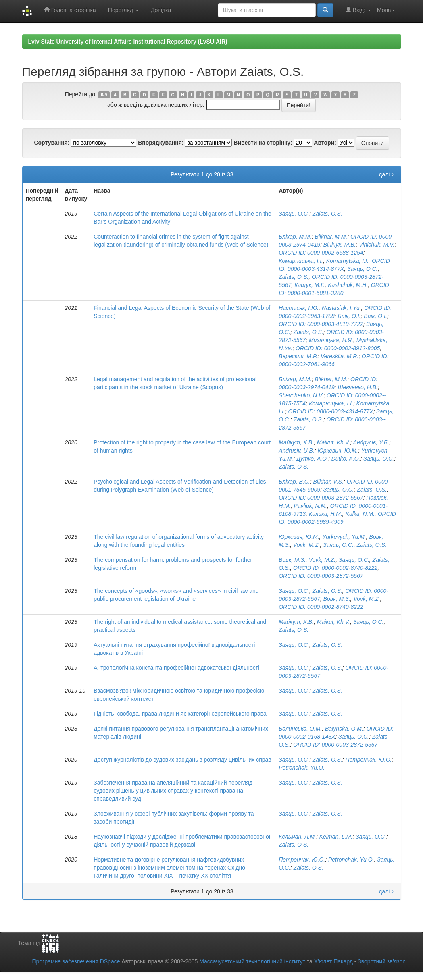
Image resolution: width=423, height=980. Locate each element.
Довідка (161, 10)
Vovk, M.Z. (306, 545)
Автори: (325, 143)
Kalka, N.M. (360, 514)
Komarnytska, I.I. (347, 261)
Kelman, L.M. (336, 837)
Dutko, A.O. (346, 459)
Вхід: (358, 10)
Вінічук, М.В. (340, 245)
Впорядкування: (161, 143)
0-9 (104, 95)
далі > (387, 174)
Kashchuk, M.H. (348, 285)
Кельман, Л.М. (297, 837)
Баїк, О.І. (349, 316)
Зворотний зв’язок (381, 961)
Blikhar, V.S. (328, 482)
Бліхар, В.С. (294, 482)
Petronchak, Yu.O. (302, 768)
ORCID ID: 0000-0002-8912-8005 (338, 348)
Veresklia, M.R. (340, 356)
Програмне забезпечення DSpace (76, 961)
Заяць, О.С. (294, 214)
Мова (386, 10)
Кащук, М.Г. (309, 285)
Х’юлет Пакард (333, 961)
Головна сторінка (70, 10)
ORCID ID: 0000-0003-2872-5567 (321, 498)
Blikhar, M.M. (331, 237)
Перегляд (123, 10)
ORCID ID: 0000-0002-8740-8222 (335, 568)
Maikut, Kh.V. (333, 442)
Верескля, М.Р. (298, 356)
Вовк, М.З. (292, 560)
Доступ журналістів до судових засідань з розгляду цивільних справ (182, 760)
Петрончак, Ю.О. (368, 760)
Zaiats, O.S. (327, 214)
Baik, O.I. (375, 316)
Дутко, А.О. (312, 459)
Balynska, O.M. (344, 729)
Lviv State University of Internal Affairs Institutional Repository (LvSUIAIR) (128, 42)
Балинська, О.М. (300, 729)
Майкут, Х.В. (296, 442)
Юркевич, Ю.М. (338, 451)
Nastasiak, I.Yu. (342, 308)
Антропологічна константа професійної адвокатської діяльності (176, 668)
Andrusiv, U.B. (296, 451)
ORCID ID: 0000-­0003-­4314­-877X (331, 411)
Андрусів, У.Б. (371, 442)
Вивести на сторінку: (263, 143)
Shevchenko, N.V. (301, 395)
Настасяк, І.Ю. (299, 308)
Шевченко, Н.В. (358, 387)
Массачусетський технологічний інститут (252, 961)
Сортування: (52, 143)
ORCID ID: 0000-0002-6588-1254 (321, 253)
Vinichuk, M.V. (377, 245)
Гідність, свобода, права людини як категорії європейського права (180, 714)
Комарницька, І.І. (301, 261)
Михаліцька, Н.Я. (331, 340)
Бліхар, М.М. (295, 237)
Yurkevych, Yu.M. (344, 537)
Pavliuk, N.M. (310, 506)
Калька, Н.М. (326, 514)
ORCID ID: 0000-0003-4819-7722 (321, 324)
